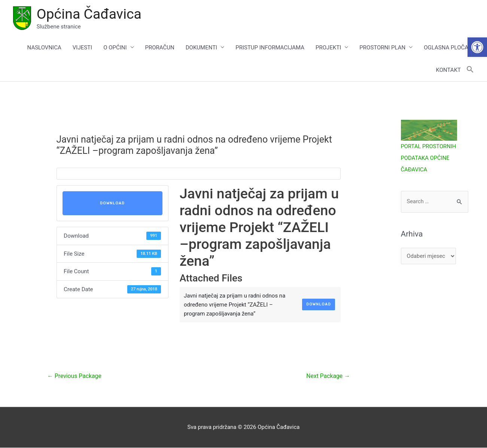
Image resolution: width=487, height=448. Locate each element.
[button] (477, 47)
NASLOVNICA (44, 48)
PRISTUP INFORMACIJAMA (270, 48)
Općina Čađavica (90, 14)
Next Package (328, 376)
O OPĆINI (115, 48)
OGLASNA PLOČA (446, 48)
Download (112, 204)
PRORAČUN (160, 48)
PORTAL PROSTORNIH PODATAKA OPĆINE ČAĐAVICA (429, 158)
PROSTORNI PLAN (382, 48)
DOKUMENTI (201, 48)
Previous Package (75, 376)
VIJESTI (82, 48)
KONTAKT (448, 70)
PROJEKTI (328, 48)
